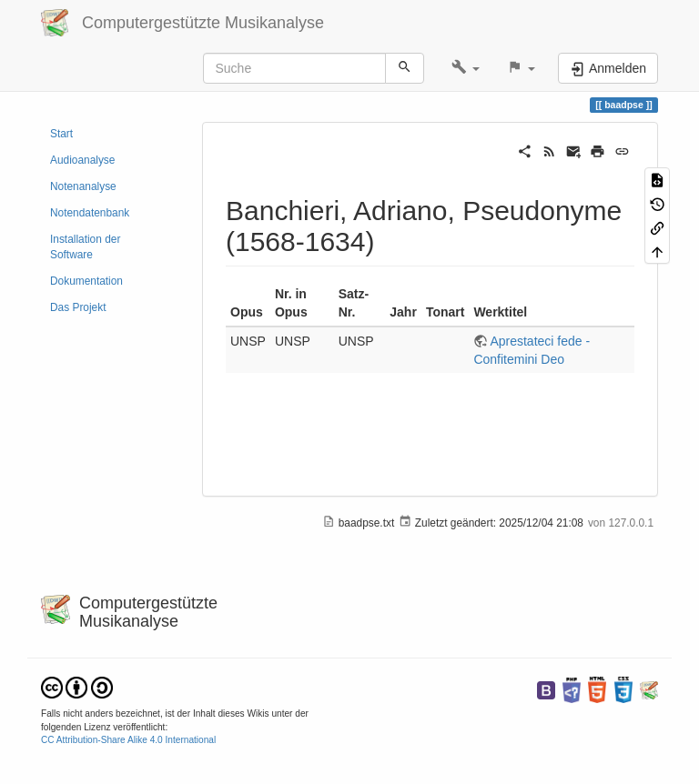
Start (61, 134)
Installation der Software (85, 247)
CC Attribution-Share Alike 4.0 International (128, 740)
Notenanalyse (83, 186)
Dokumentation (86, 281)
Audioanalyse (82, 160)
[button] (466, 68)
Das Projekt (78, 307)
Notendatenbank (90, 213)
